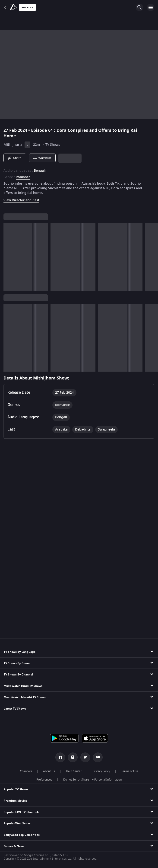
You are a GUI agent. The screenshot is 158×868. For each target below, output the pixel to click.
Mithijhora (13, 145)
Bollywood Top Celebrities (22, 835)
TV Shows (53, 145)
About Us (49, 771)
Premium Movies (15, 801)
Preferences (44, 780)
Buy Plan (27, 8)
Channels (26, 771)
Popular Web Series (17, 823)
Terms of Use (130, 771)
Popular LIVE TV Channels (22, 812)
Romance (23, 177)
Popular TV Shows (16, 789)
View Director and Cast (21, 200)
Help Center (74, 771)
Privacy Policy (101, 771)
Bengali (40, 171)
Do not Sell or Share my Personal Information (92, 780)
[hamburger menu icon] (151, 7)
